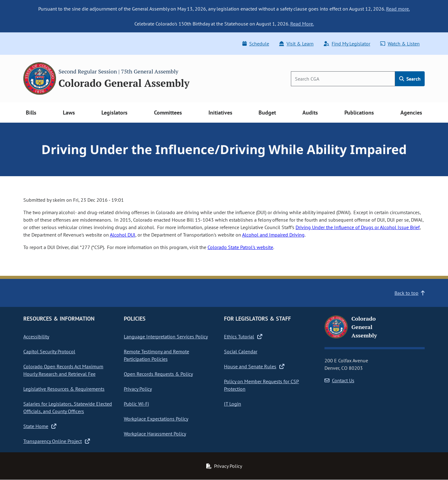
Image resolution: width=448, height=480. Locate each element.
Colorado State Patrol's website (240, 247)
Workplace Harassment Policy (155, 434)
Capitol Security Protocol (49, 351)
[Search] (343, 79)
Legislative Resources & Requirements (64, 389)
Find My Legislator (347, 44)
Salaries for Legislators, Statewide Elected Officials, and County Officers (68, 407)
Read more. (398, 9)
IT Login (233, 404)
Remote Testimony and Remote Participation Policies (156, 355)
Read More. (302, 24)
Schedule (256, 44)
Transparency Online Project (57, 441)
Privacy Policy (138, 389)
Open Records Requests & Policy (158, 374)
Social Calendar (241, 351)
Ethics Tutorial (243, 336)
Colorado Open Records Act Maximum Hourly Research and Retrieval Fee (63, 370)
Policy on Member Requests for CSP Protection (261, 385)
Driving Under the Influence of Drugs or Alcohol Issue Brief (358, 227)
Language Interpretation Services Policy (166, 336)
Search (410, 79)
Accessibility (36, 336)
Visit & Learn (296, 44)
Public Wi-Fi (136, 404)
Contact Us (339, 380)
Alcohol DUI (123, 235)
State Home (40, 426)
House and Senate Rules (254, 366)
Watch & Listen (400, 44)
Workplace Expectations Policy (156, 419)
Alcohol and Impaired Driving (273, 235)
